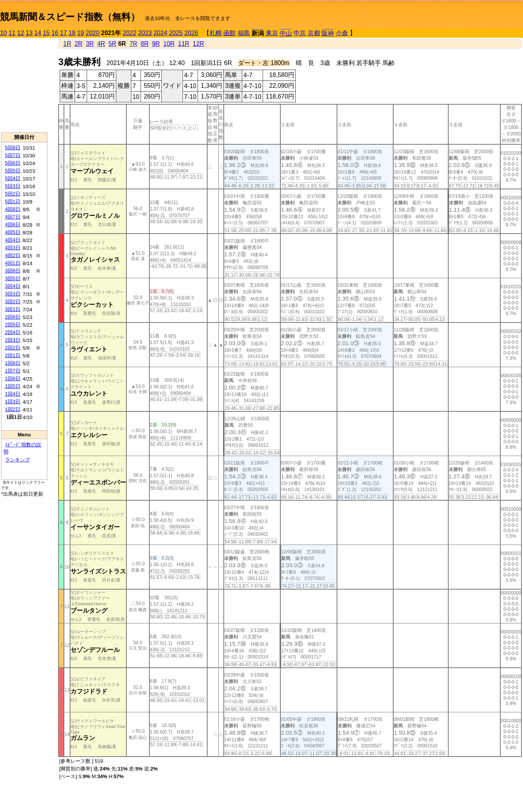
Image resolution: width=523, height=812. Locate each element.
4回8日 (13, 209)
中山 (286, 33)
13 (29, 33)
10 (3, 33)
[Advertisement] (24, 85)
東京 (272, 33)
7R (133, 44)
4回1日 (13, 263)
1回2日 (13, 409)
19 (80, 33)
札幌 (216, 33)
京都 (314, 33)
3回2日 (13, 302)
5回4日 (13, 178)
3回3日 (13, 294)
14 (38, 33)
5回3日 (13, 186)
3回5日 (13, 278)
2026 (191, 33)
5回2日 (13, 194)
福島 (244, 33)
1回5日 (13, 386)
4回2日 (13, 255)
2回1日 (13, 355)
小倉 (342, 33)
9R (156, 44)
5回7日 (13, 155)
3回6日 (13, 271)
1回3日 (13, 402)
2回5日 (13, 325)
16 (55, 33)
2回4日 (13, 332)
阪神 (328, 33)
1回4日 (13, 394)
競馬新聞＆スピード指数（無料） (70, 17)
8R (144, 44)
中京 (300, 33)
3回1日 (13, 309)
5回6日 (13, 163)
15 (46, 33)
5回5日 (13, 171)
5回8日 (13, 148)
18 (72, 33)
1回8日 (13, 363)
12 (21, 33)
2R (79, 44)
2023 (145, 33)
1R (67, 44)
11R (184, 44)
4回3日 (13, 248)
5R (112, 44)
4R (101, 44)
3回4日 (13, 286)
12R (199, 44)
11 (12, 33)
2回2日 (13, 348)
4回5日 (13, 232)
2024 (161, 33)
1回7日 (13, 371)
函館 (230, 33)
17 (64, 33)
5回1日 (13, 201)
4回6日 (13, 225)
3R (90, 44)
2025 (176, 33)
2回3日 (13, 340)
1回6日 (13, 378)
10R (169, 44)
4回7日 (13, 217)
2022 (130, 33)
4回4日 (13, 240)
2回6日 (13, 317)
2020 (93, 33)
